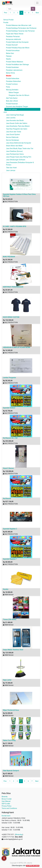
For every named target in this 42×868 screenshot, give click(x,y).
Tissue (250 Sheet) (10, 619)
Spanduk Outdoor (9, 408)
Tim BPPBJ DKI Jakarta (33, 866)
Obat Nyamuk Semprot (11, 771)
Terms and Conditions (9, 808)
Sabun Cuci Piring (9, 740)
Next (37, 13)
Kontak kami (6, 816)
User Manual (6, 801)
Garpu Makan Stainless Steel (13, 650)
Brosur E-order (7, 799)
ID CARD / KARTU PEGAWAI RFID (15, 226)
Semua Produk (8, 20)
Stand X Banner (8, 468)
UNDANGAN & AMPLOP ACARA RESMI (17, 347)
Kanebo (6, 589)
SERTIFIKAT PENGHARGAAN (13, 287)
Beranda (5, 797)
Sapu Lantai (7, 680)
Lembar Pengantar (10, 378)
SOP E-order (6, 804)
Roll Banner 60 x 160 (10, 438)
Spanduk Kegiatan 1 (10, 559)
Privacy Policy (6, 806)
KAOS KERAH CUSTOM (11, 317)
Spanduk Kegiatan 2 (10, 529)
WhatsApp (19, 835)
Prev (6, 13)
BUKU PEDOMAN (9, 257)
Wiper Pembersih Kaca (11, 710)
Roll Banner (7, 498)
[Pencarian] (33, 9)
